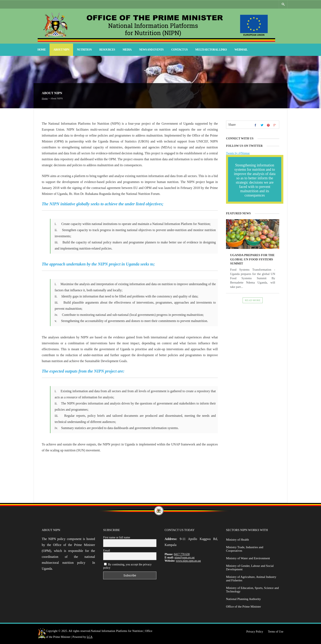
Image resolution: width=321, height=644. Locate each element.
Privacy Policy (255, 632)
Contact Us (179, 50)
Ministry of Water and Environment (248, 558)
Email (107, 551)
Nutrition (84, 50)
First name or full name (117, 537)
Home (42, 50)
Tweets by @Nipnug (238, 153)
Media (127, 50)
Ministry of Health (237, 540)
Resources (107, 50)
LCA (90, 637)
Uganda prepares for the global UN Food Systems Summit (252, 259)
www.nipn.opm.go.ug (188, 561)
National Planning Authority (243, 599)
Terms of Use (276, 632)
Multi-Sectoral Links (211, 50)
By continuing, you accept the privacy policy (127, 566)
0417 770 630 (182, 554)
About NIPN (61, 50)
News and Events (151, 50)
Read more (253, 300)
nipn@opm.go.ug (185, 558)
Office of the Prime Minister (244, 607)
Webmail (241, 50)
